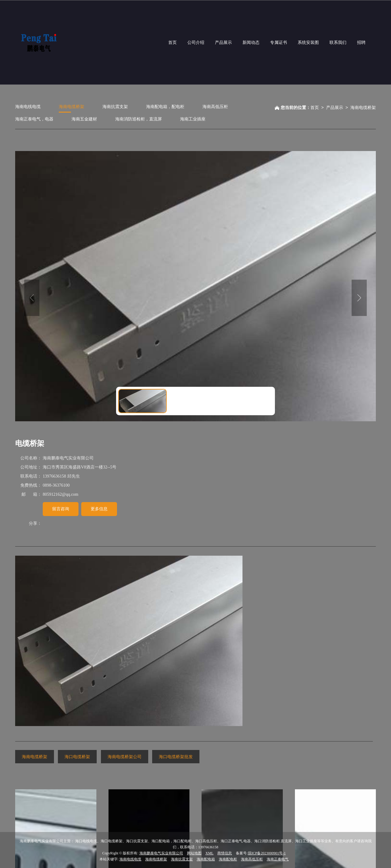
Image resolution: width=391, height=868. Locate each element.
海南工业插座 (193, 119)
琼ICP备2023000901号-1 (267, 853)
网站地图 (194, 853)
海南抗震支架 (115, 106)
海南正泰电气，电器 (34, 119)
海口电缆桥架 (77, 756)
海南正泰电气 (278, 859)
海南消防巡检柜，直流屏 (139, 119)
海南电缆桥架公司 (125, 756)
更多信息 (99, 509)
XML (210, 853)
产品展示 (335, 107)
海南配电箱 (206, 859)
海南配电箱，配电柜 (165, 106)
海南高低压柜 (215, 106)
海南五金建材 (84, 119)
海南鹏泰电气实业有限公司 (161, 853)
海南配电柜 (228, 859)
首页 (315, 107)
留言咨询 (61, 509)
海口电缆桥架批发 (176, 756)
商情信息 (225, 853)
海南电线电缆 (28, 106)
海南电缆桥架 (72, 106)
